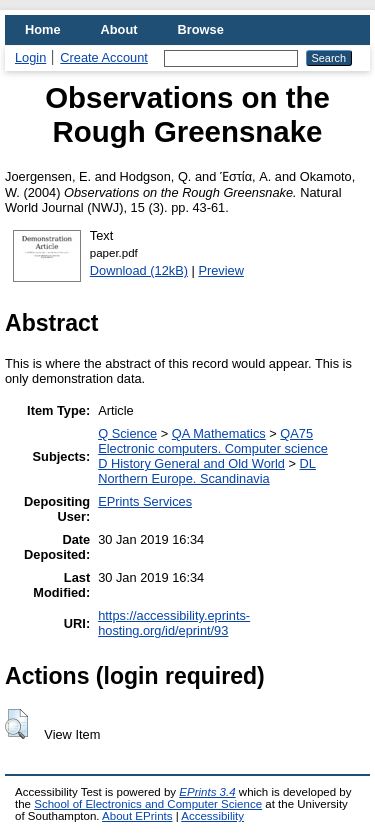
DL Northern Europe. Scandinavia (207, 471)
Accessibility (212, 816)
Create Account (104, 57)
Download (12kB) (139, 270)
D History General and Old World (191, 463)
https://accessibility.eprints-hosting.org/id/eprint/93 (174, 623)
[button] (16, 724)
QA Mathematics (219, 433)
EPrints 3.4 (207, 792)
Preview (221, 270)
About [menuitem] (119, 29)
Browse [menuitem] (201, 29)
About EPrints (137, 816)
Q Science (127, 433)
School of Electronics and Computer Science (148, 804)
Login (30, 57)
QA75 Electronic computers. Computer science (213, 441)
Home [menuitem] (43, 29)
